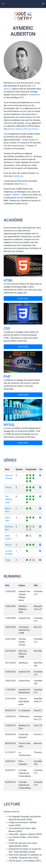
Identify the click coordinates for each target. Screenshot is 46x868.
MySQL (9, 425)
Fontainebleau (34, 95)
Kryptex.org (18, 176)
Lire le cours (23, 298)
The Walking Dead (9, 499)
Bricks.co (23, 184)
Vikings (8, 487)
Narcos (8, 545)
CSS (7, 328)
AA (3, 4)
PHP (7, 377)
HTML (8, 280)
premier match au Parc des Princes (23, 129)
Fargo (8, 560)
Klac (31, 156)
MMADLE (16, 195)
